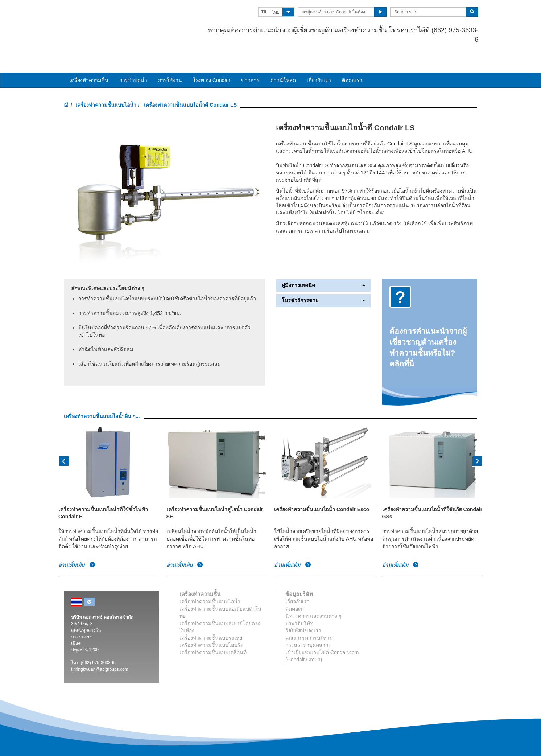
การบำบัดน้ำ (133, 56)
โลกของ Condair (212, 56)
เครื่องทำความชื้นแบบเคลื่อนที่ (213, 628)
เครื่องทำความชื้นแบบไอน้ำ (106, 80)
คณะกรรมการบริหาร (309, 613)
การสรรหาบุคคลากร (308, 621)
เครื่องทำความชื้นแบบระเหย (211, 613)
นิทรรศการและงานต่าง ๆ (313, 592)
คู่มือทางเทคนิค (323, 261)
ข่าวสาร (250, 56)
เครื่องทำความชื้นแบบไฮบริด (212, 621)
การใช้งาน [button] (170, 56)
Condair (106, 16)
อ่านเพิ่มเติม (77, 541)
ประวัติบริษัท (299, 599)
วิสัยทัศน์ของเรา (303, 606)
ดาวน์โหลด (283, 56)
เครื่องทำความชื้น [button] (89, 56)
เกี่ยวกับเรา (319, 56)
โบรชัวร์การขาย (323, 276)
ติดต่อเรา (352, 56)
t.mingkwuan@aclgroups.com (100, 645)
